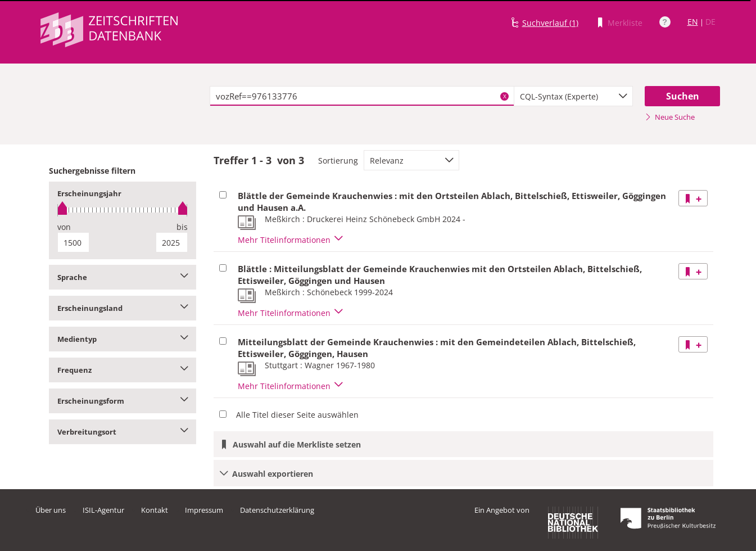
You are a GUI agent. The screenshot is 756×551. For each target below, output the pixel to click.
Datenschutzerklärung (277, 510)
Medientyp (123, 339)
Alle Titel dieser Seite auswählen (297, 415)
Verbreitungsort (123, 432)
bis (182, 227)
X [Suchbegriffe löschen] (505, 96)
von (64, 227)
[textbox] (362, 96)
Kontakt (155, 510)
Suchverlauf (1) (550, 23)
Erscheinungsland (123, 308)
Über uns (51, 510)
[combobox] (573, 96)
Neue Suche (670, 117)
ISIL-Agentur (103, 510)
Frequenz (123, 370)
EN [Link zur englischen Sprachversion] (693, 22)
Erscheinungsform (123, 401)
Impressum (204, 510)
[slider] (123, 210)
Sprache (123, 277)
